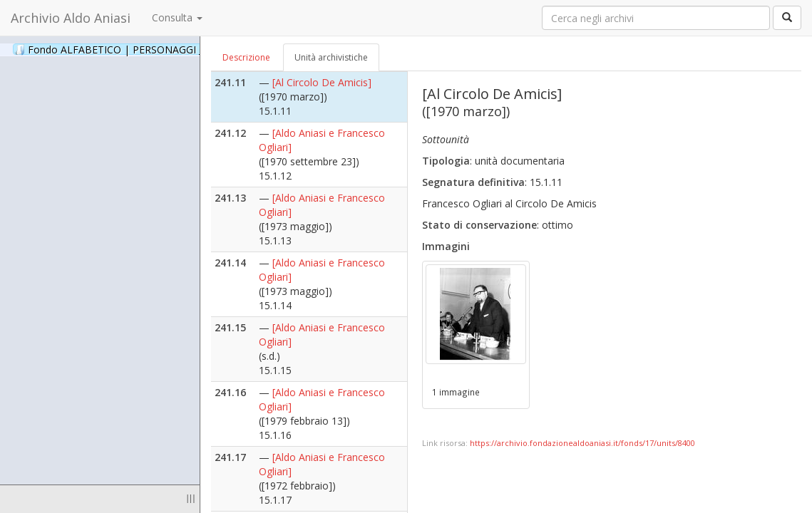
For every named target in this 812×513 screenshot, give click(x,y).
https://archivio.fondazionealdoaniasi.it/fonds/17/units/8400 (582, 443)
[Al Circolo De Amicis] (322, 82)
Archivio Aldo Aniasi (71, 18)
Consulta (177, 17)
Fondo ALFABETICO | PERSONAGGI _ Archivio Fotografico (173, 49)
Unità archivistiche (331, 57)
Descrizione (246, 57)
